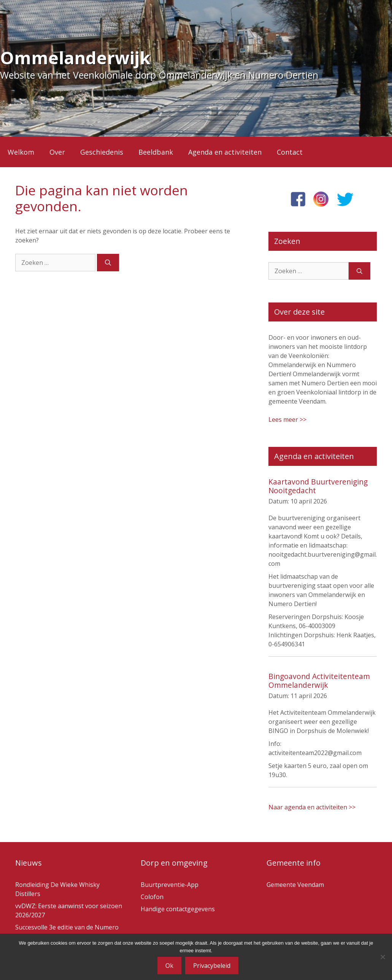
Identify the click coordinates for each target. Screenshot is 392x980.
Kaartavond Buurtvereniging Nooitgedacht (318, 486)
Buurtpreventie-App (170, 885)
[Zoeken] (108, 263)
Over (57, 152)
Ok (169, 966)
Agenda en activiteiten (225, 152)
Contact (290, 152)
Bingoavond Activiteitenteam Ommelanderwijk (319, 681)
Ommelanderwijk (75, 58)
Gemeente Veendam (295, 885)
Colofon (152, 897)
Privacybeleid (212, 966)
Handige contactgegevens (178, 909)
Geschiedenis (102, 152)
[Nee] (382, 957)
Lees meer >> (287, 420)
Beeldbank (156, 152)
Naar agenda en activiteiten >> (312, 807)
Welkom (21, 152)
